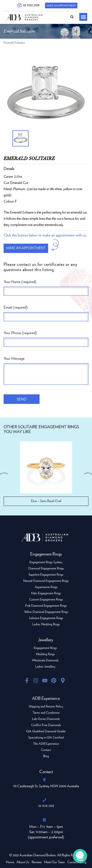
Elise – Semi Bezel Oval (46, 501)
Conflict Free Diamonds (46, 725)
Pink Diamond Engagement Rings (46, 606)
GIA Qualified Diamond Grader (46, 731)
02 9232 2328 (31, 5)
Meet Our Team (55, 862)
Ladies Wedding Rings (46, 624)
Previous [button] (4, 474)
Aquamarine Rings (46, 587)
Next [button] (88, 474)
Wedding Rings (45, 654)
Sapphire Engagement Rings (46, 575)
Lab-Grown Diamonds (46, 719)
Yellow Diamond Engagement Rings (46, 612)
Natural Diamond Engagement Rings (46, 581)
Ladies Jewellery (45, 667)
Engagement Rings (45, 648)
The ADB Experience (46, 744)
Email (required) (16, 307)
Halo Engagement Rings (46, 593)
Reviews (37, 862)
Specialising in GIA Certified (46, 738)
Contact (46, 750)
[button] (83, 17)
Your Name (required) (20, 282)
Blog (46, 756)
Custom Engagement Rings (46, 600)
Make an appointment (26, 248)
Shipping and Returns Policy (46, 707)
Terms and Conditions (46, 713)
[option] (46, 94)
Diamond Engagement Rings (46, 569)
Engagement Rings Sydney (46, 562)
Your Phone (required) (20, 333)
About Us (23, 862)
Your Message (14, 359)
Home (10, 862)
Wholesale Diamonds (45, 661)
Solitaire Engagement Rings (46, 618)
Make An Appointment (61, 6)
